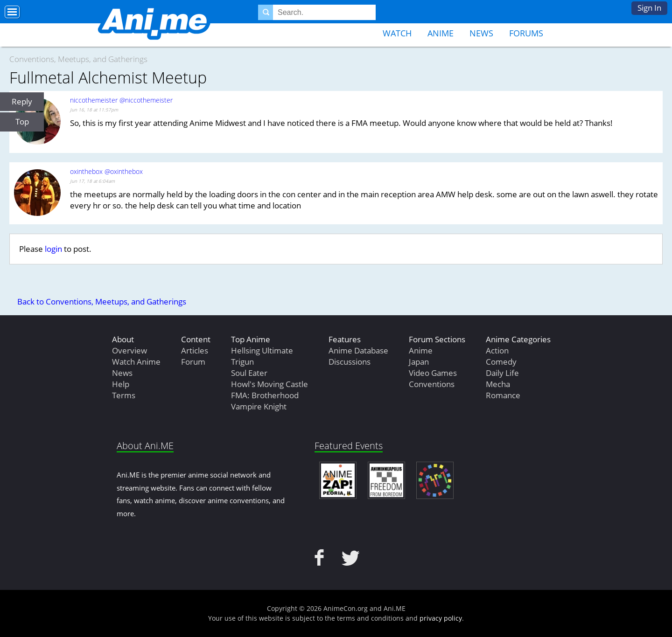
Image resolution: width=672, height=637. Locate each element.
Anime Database (358, 350)
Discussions (350, 362)
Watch (397, 33)
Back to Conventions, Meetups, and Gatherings (102, 301)
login (53, 249)
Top (22, 121)
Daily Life (502, 373)
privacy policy (441, 618)
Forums (526, 33)
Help (121, 384)
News (481, 33)
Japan (419, 362)
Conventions (432, 384)
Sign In (649, 8)
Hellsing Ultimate (262, 350)
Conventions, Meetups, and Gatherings (78, 59)
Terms (124, 395)
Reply (22, 101)
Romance (503, 395)
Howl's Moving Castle (269, 384)
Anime (441, 33)
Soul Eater (249, 373)
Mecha (498, 384)
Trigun (242, 362)
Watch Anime (136, 362)
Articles (195, 350)
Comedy (501, 362)
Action (497, 350)
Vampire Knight (259, 406)
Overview (129, 350)
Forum (193, 362)
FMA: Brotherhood (265, 395)
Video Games (433, 373)
